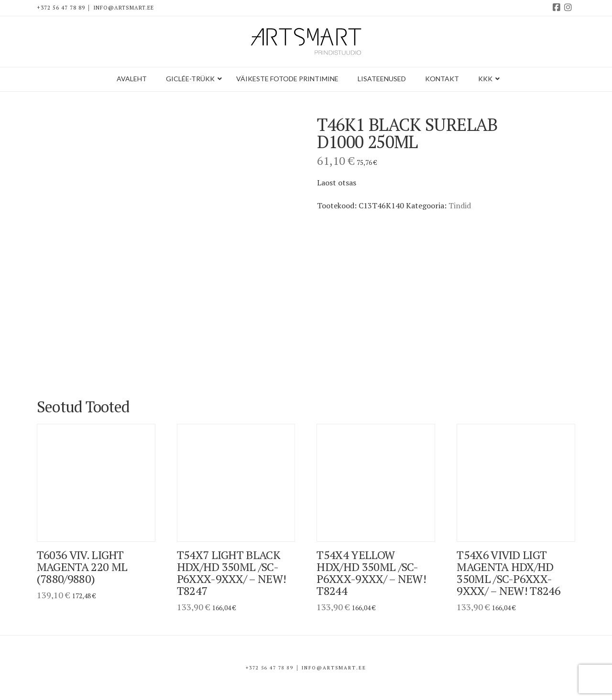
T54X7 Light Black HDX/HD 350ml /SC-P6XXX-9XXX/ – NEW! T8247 (232, 573)
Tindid (460, 205)
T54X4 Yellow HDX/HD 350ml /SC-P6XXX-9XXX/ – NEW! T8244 (371, 573)
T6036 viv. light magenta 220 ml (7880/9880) (82, 567)
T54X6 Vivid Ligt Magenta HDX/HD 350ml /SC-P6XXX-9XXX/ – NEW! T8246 (508, 573)
